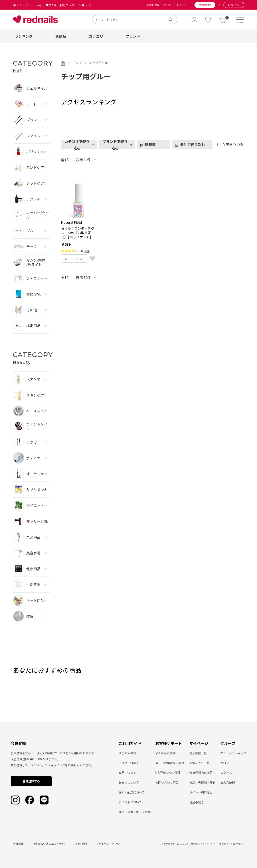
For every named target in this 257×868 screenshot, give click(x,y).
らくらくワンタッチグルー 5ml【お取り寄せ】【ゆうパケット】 (78, 233)
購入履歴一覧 (198, 753)
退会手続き (197, 802)
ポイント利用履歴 (201, 792)
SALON (167, 5)
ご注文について (129, 763)
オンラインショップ (233, 753)
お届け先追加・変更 (202, 782)
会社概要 (18, 844)
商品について (127, 773)
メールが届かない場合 (170, 763)
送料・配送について (132, 792)
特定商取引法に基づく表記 (49, 844)
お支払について (129, 782)
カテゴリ (96, 36)
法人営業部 (228, 782)
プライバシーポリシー (109, 844)
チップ (77, 63)
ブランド (133, 36)
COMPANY (153, 5)
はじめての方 (127, 753)
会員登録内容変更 (201, 773)
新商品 (61, 36)
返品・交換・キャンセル (135, 812)
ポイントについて (130, 802)
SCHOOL (181, 5)
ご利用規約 (80, 844)
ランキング (24, 36)
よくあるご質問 (165, 753)
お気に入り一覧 (199, 763)
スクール (226, 773)
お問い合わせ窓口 (167, 782)
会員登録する (31, 781)
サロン (225, 763)
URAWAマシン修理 (168, 773)
